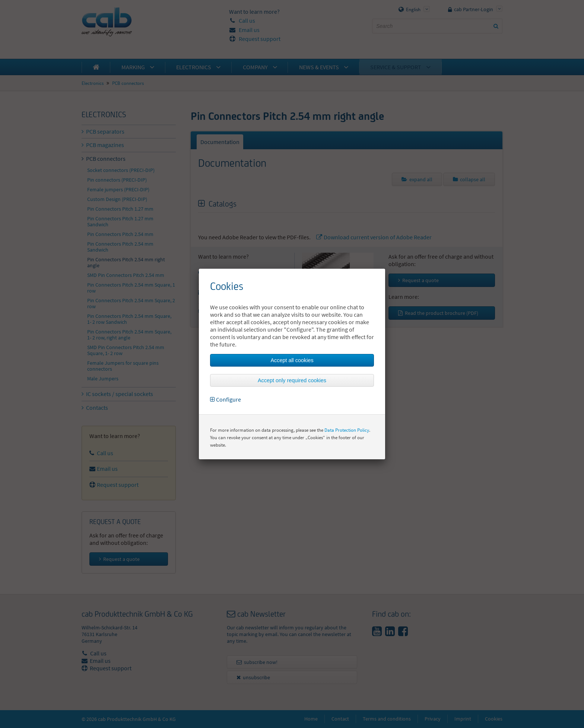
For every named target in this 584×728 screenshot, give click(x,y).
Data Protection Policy (347, 430)
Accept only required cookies (292, 380)
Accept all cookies (292, 360)
